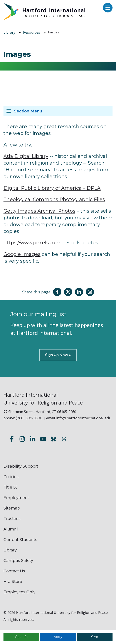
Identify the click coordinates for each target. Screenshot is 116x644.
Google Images (22, 254)
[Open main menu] (107, 8)
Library (9, 32)
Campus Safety (18, 561)
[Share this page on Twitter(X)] (68, 292)
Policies (11, 477)
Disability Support (21, 466)
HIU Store (13, 582)
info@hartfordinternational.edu (84, 418)
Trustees (12, 519)
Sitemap (12, 508)
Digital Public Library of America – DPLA (52, 188)
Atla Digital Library (26, 156)
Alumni (11, 529)
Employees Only (19, 592)
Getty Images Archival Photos (39, 211)
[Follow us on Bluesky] (54, 440)
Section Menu (28, 111)
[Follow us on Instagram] (22, 440)
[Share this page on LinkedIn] (79, 292)
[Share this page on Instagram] (90, 292)
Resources (32, 32)
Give (95, 637)
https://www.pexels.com (32, 243)
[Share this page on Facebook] (57, 292)
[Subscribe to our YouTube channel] (43, 440)
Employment (16, 498)
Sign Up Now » (58, 355)
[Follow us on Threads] (64, 440)
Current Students (20, 540)
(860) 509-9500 (29, 418)
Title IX (10, 487)
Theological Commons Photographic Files (54, 199)
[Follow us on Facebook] (12, 440)
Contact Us (14, 571)
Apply (58, 637)
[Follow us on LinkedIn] (33, 440)
